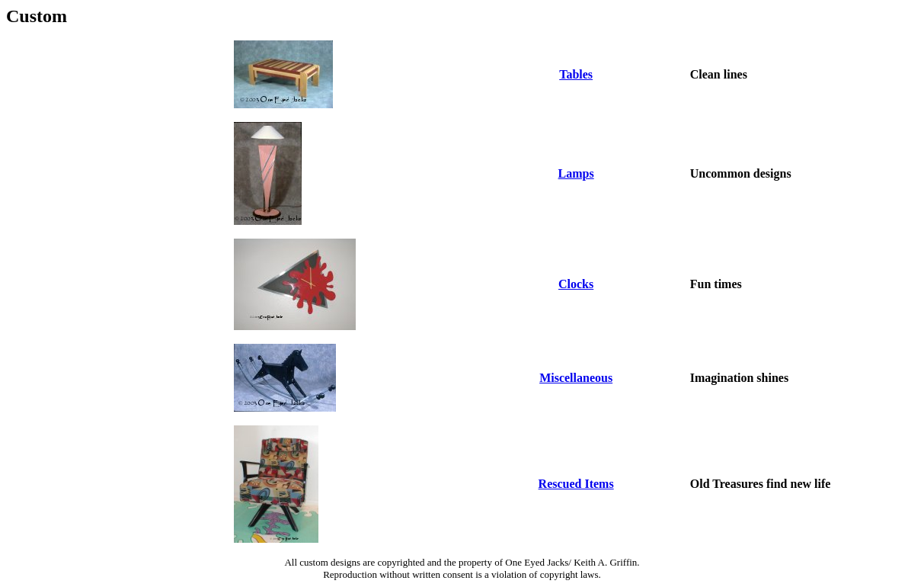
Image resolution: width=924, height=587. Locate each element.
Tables (576, 74)
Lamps (576, 173)
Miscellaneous (576, 378)
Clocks (576, 284)
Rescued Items (576, 484)
